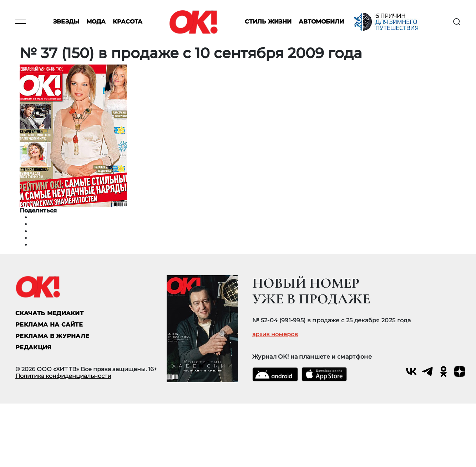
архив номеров (275, 334)
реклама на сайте (49, 325)
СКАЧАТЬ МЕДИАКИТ (49, 313)
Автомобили (321, 22)
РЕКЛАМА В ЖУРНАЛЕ (52, 336)
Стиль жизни (268, 22)
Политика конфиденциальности (63, 376)
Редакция (34, 347)
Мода (96, 22)
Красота (128, 22)
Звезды (66, 22)
